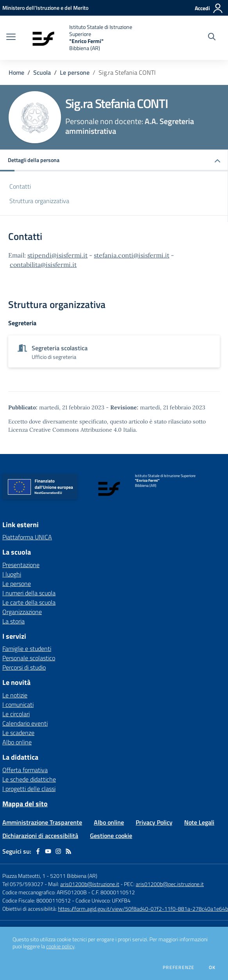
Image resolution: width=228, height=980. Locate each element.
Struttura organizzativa (39, 201)
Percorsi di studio (24, 667)
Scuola (42, 72)
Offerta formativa (25, 770)
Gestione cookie (111, 836)
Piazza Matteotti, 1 (24, 876)
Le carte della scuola (29, 602)
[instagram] (58, 851)
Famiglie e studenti (27, 649)
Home (16, 72)
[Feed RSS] (68, 851)
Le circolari (16, 714)
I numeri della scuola (29, 593)
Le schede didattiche (29, 779)
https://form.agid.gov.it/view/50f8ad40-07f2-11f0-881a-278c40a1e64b (143, 909)
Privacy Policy (154, 822)
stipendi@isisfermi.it (57, 255)
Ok (212, 967)
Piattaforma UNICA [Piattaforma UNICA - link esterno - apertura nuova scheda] (27, 537)
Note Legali (199, 822)
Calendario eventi (25, 723)
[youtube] (48, 851)
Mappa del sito (25, 804)
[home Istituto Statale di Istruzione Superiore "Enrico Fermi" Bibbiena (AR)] (87, 38)
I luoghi (12, 574)
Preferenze (179, 967)
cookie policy (60, 946)
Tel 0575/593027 (23, 884)
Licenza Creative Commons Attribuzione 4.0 (65, 430)
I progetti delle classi (29, 789)
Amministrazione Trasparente (42, 822)
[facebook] (38, 851)
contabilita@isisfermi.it (43, 265)
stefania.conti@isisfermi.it (132, 255)
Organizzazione (22, 612)
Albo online (17, 742)
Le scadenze (18, 733)
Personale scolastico (29, 658)
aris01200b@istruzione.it (90, 884)
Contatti (20, 186)
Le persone (75, 72)
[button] (114, 161)
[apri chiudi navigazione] (11, 38)
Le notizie (15, 695)
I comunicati (18, 704)
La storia (13, 621)
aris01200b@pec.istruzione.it (170, 884)
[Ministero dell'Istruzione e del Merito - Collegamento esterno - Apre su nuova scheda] (45, 8)
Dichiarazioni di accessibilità (40, 836)
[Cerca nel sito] (212, 38)
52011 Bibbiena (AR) (74, 876)
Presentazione (21, 565)
